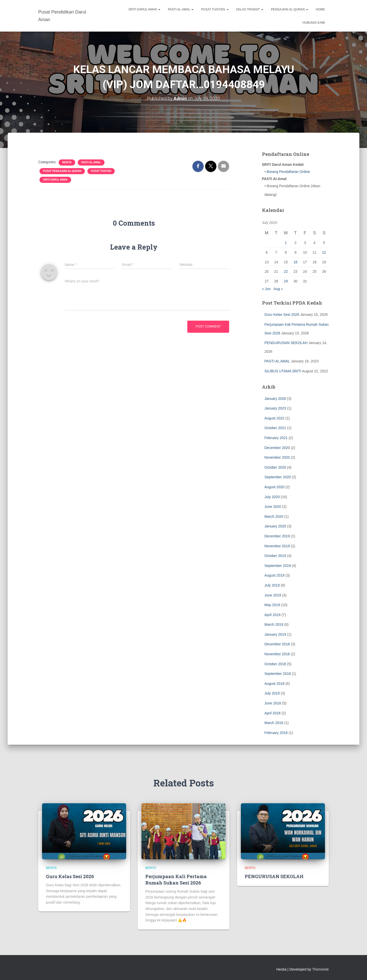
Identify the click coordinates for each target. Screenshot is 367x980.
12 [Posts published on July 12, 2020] (324, 252)
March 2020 (274, 516)
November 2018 (277, 654)
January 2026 (275, 398)
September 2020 (278, 477)
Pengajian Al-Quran (290, 9)
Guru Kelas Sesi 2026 (282, 315)
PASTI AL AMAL (277, 361)
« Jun (266, 289)
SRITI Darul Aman (144, 9)
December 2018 (277, 644)
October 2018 (275, 664)
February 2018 (276, 733)
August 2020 (275, 487)
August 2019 (275, 575)
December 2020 (277, 447)
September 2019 (278, 565)
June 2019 (273, 595)
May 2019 (272, 605)
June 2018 (273, 703)
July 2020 (272, 497)
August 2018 (275, 684)
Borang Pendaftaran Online (288, 171)
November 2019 (277, 546)
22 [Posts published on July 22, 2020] (286, 271)
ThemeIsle (320, 969)
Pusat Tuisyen (215, 9)
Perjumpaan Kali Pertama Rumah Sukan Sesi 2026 (176, 879)
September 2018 (278, 674)
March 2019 (274, 624)
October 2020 (275, 467)
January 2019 (275, 634)
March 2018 (274, 723)
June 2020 (273, 507)
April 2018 (273, 713)
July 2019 (272, 585)
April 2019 (273, 615)
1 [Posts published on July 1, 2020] (286, 243)
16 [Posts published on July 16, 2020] (295, 262)
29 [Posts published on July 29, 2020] (286, 281)
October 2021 (275, 428)
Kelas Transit (250, 9)
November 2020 (277, 457)
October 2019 (275, 556)
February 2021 (276, 438)
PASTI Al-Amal (181, 9)
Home (320, 9)
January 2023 (275, 408)
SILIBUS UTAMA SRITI (283, 371)
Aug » (278, 289)
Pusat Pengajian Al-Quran (62, 171)
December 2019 (277, 536)
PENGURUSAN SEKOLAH (286, 343)
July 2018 (272, 693)
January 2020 (275, 526)
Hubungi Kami (314, 23)
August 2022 (275, 418)
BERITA (67, 162)
